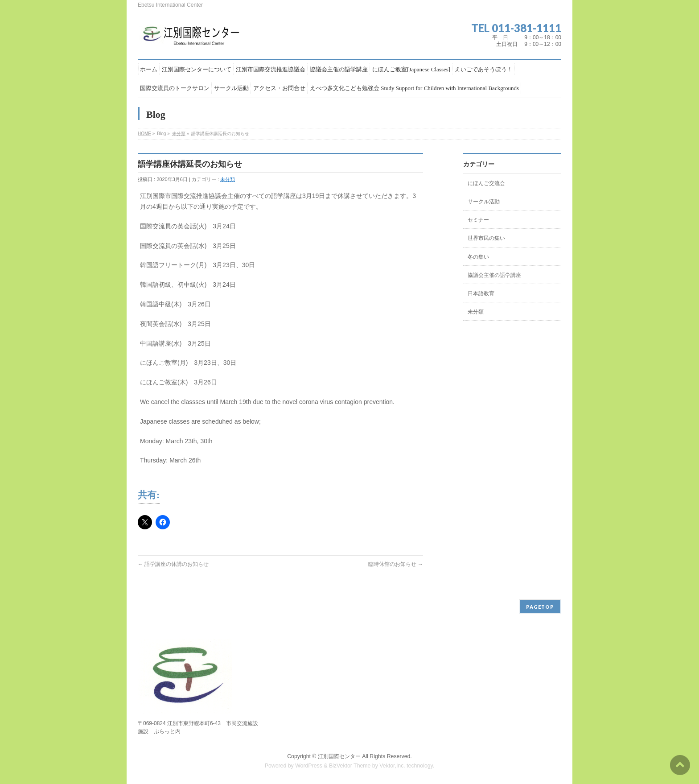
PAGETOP (540, 607)
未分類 (179, 134)
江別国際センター (339, 756)
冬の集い (478, 257)
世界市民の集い (486, 238)
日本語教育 (481, 293)
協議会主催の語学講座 (494, 275)
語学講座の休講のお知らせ (173, 564)
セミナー (478, 220)
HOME (144, 134)
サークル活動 (484, 202)
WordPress (309, 766)
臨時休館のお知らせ (396, 564)
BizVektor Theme (350, 766)
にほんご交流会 (486, 183)
